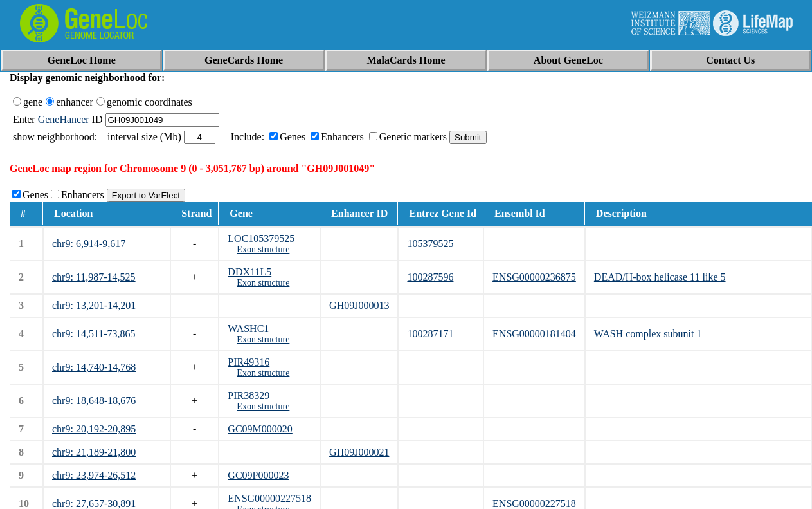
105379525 (430, 244)
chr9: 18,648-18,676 (94, 401)
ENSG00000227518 (269, 498)
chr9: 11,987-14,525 (94, 277)
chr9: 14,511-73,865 (94, 334)
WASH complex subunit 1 (648, 334)
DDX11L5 (249, 272)
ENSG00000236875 (534, 277)
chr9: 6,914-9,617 (89, 244)
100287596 (430, 277)
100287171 (430, 334)
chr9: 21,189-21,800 (94, 452)
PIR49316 (248, 362)
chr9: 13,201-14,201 (94, 305)
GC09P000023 (258, 475)
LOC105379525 (261, 238)
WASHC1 (248, 329)
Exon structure (263, 249)
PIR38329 (248, 395)
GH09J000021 (359, 452)
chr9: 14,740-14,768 (94, 367)
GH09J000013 (359, 305)
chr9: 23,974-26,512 (94, 475)
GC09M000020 (260, 429)
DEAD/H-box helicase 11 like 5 (660, 277)
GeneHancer (64, 119)
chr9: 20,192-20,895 (94, 429)
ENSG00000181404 (534, 334)
